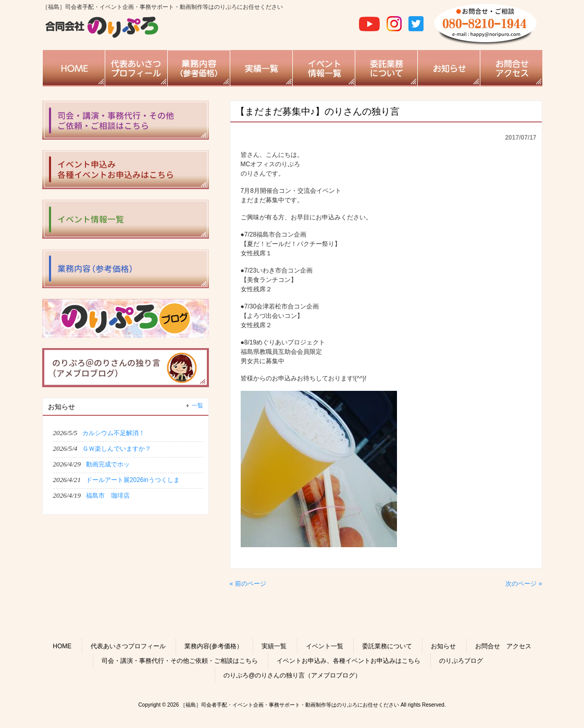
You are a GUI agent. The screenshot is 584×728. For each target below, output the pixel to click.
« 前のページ (248, 584)
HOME (62, 646)
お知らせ (443, 646)
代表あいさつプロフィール (128, 646)
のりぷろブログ (461, 661)
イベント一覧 (325, 646)
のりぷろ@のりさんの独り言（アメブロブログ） (292, 675)
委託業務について (387, 646)
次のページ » (524, 584)
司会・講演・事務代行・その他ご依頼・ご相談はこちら (180, 661)
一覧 (197, 405)
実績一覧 (274, 646)
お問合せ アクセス (503, 646)
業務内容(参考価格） (214, 646)
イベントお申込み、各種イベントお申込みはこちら (349, 661)
